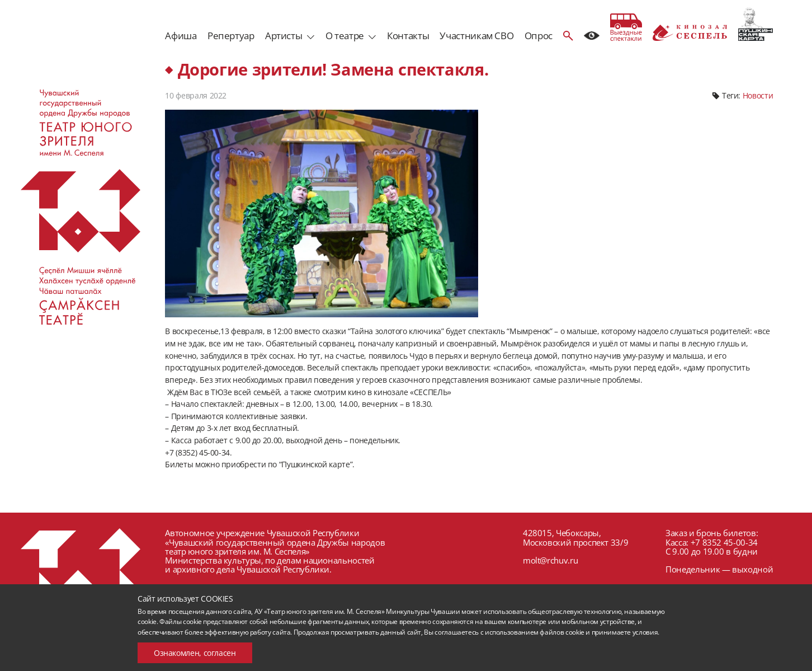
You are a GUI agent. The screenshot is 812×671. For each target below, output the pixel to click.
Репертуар (231, 36)
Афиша (181, 36)
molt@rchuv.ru (550, 560)
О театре (345, 36)
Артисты (284, 36)
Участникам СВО (476, 36)
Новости (758, 95)
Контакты (408, 36)
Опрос (539, 36)
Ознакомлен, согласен (195, 653)
